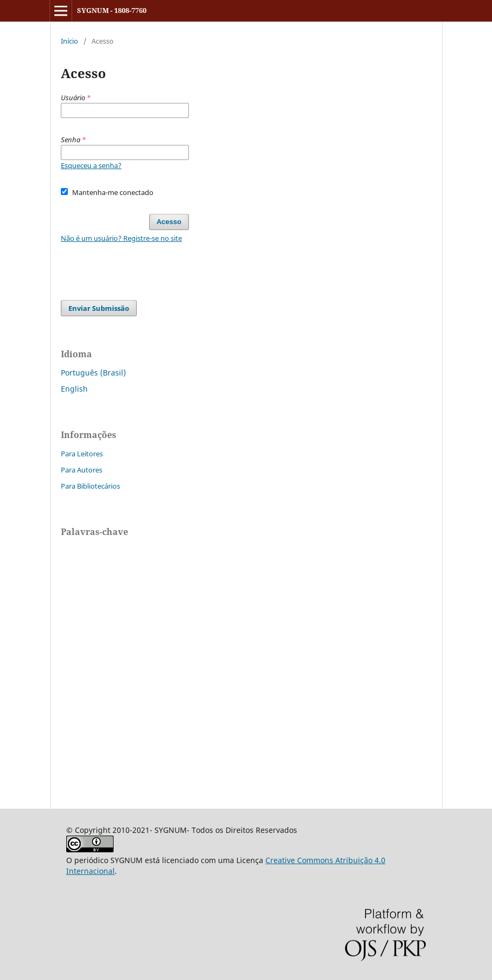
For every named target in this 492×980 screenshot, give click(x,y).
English (74, 389)
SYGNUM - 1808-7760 (112, 10)
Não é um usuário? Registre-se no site (121, 238)
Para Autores (82, 470)
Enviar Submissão (99, 308)
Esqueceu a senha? (91, 165)
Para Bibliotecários (90, 486)
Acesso (169, 222)
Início (69, 41)
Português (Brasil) (93, 373)
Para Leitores (82, 454)
